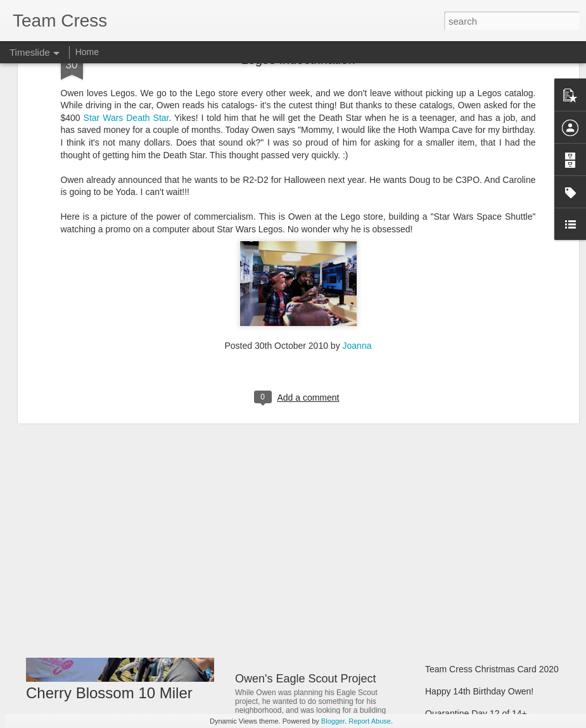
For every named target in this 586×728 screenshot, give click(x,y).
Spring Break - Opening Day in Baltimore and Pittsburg (373, 651)
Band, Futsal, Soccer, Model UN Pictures (506, 536)
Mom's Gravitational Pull (473, 647)
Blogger (333, 721)
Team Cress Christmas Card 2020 (492, 669)
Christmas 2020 (456, 625)
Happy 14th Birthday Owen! (479, 691)
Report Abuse (370, 721)
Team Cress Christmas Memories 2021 (502, 558)
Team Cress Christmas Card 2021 (492, 581)
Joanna (357, 192)
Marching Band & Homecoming (487, 514)
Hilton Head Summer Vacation (484, 492)
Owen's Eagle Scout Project (306, 679)
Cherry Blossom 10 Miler (109, 693)
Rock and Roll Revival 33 (299, 494)
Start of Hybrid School (468, 603)
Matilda (253, 586)
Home (87, 52)
